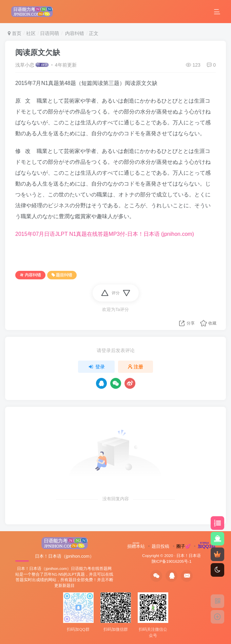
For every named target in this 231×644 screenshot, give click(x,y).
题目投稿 (160, 546)
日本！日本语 (189, 555)
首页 (15, 33)
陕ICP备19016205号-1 (172, 561)
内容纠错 (74, 33)
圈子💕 (184, 546)
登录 (96, 367)
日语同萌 (50, 33)
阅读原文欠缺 (38, 53)
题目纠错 (62, 275)
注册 (136, 367)
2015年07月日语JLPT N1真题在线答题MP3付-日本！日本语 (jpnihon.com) (105, 234)
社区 (31, 33)
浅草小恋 (25, 65)
